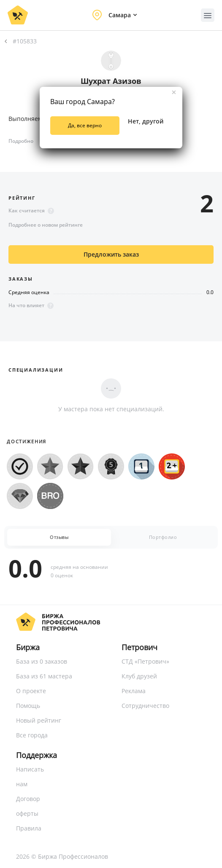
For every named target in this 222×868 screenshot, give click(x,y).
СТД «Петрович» (145, 661)
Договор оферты (28, 806)
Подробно (21, 141)
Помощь (28, 706)
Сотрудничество (145, 706)
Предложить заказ (111, 254)
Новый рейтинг (39, 720)
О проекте (31, 691)
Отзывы (59, 537)
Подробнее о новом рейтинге (46, 225)
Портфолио (163, 537)
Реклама (134, 691)
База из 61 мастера (44, 676)
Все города (32, 735)
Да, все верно (85, 125)
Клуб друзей (139, 676)
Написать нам (30, 777)
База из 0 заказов (42, 661)
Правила (29, 828)
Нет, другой (146, 121)
